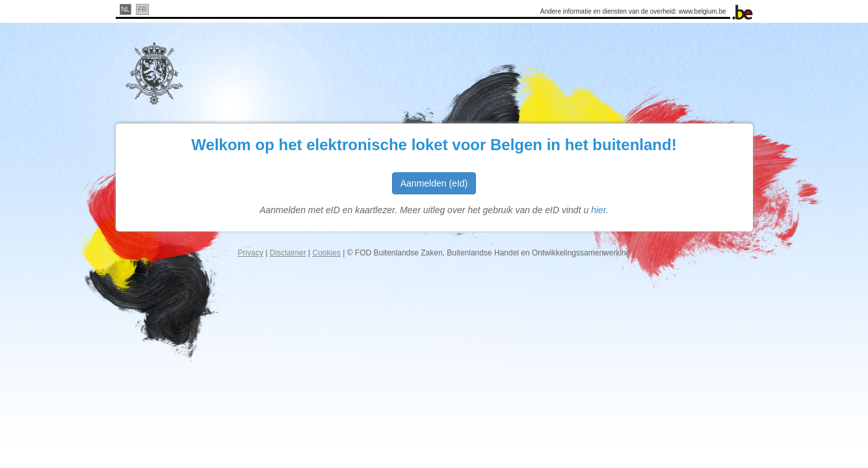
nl (126, 9)
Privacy (251, 253)
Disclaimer (288, 253)
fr (142, 9)
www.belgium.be (703, 11)
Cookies (327, 253)
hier (598, 210)
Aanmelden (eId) (434, 183)
